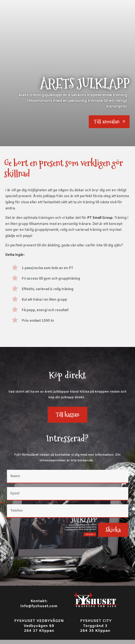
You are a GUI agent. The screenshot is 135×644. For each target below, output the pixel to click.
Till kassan (67, 415)
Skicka (113, 530)
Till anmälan (107, 121)
